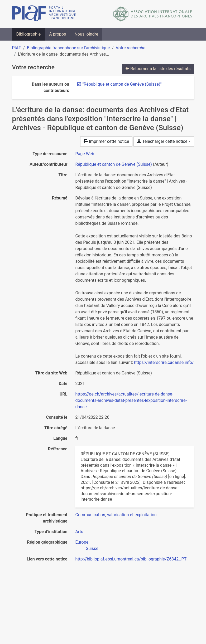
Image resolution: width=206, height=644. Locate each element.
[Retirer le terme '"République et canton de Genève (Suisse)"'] (122, 84)
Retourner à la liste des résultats (158, 69)
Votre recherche (131, 48)
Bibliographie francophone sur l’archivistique (68, 48)
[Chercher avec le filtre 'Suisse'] (92, 548)
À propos (58, 34)
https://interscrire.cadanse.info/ (164, 362)
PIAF (17, 48)
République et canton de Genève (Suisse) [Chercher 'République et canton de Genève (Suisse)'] (113, 164)
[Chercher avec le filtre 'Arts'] (79, 532)
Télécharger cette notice (162, 141)
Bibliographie (29, 34)
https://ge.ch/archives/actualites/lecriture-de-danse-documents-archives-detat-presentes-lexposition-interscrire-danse (131, 400)
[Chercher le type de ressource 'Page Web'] (85, 154)
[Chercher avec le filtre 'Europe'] (82, 542)
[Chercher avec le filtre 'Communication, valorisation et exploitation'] (116, 515)
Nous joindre (86, 34)
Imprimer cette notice (106, 141)
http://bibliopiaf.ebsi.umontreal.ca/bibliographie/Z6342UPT (131, 559)
